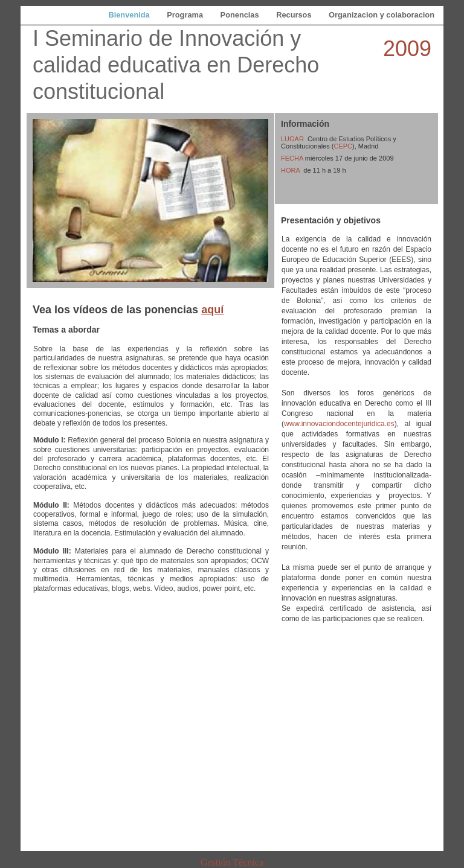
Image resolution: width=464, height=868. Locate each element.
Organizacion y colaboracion (382, 15)
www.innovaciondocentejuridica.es (339, 424)
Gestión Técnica (232, 862)
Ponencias (241, 15)
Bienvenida (130, 15)
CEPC (343, 146)
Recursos (295, 15)
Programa (186, 15)
